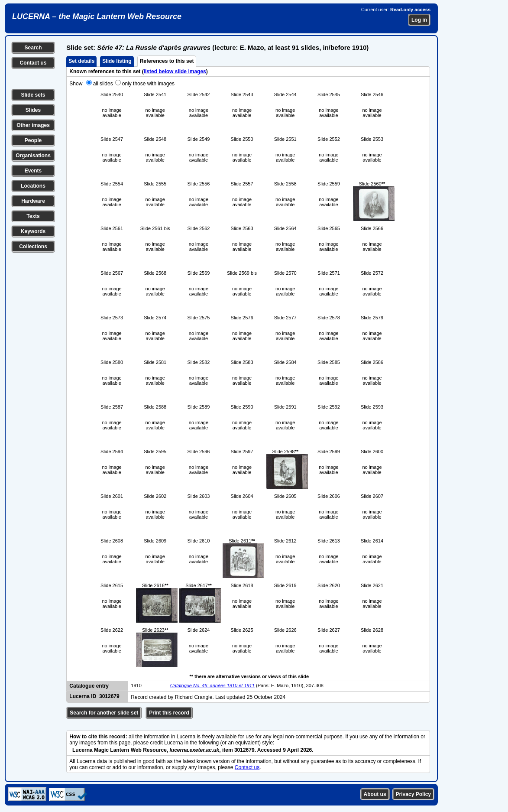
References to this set (167, 61)
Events (33, 171)
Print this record (169, 713)
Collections (33, 247)
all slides (103, 84)
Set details (81, 61)
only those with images (148, 84)
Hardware (33, 201)
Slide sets (33, 95)
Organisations (33, 156)
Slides (33, 110)
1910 (136, 685)
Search (33, 48)
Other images (33, 125)
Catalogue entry (89, 686)
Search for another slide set (104, 713)
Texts (33, 216)
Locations (33, 186)
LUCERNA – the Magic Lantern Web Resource (97, 16)
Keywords (33, 231)
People (33, 140)
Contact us (33, 63)
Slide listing (117, 61)
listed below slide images (175, 71)
